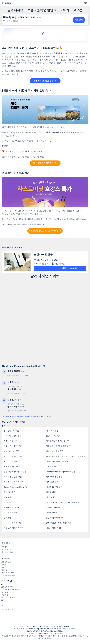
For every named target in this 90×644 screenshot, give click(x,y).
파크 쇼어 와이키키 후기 (14, 528)
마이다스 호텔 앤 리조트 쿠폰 (58, 446)
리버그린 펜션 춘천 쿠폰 (14, 482)
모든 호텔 (5, 595)
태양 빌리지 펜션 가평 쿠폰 (57, 461)
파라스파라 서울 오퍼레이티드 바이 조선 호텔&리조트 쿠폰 (67, 456)
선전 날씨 (50, 497)
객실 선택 (79, 20)
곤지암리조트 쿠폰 (11, 431)
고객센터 (4, 547)
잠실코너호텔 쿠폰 (11, 451)
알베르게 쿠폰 (9, 492)
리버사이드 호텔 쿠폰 (55, 451)
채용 (3, 567)
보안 (3, 600)
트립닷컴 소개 (6, 562)
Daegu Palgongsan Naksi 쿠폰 (16, 487)
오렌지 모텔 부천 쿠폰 (13, 523)
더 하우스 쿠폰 (52, 431)
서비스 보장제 (6, 550)
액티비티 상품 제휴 (8, 598)
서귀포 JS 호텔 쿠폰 (54, 487)
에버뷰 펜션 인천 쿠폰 (13, 477)
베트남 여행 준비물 (54, 528)
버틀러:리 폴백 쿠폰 (12, 467)
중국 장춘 (8, 518)
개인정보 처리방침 (8, 573)
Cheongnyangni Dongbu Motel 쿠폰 (61, 472)
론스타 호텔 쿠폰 (11, 461)
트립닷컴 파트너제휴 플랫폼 (11, 590)
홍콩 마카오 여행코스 (55, 518)
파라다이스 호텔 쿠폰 (12, 436)
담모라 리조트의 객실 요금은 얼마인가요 (63, 502)
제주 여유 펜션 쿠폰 (54, 477)
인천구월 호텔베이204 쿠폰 (15, 472)
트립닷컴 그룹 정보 (8, 575)
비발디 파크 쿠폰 (11, 441)
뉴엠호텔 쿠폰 (52, 467)
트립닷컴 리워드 (7, 587)
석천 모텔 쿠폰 (52, 482)
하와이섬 (7, 502)
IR (2, 584)
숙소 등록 (5, 592)
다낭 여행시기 (52, 513)
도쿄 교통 (8, 497)
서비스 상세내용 (7, 552)
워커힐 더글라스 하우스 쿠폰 (58, 441)
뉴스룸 (4, 565)
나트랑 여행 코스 (11, 513)
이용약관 (4, 570)
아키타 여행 (51, 492)
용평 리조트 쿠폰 (53, 436)
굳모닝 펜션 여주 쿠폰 (13, 446)
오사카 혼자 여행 (53, 508)
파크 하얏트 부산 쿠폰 (13, 456)
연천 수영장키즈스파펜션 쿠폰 (59, 523)
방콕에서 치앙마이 (11, 508)
